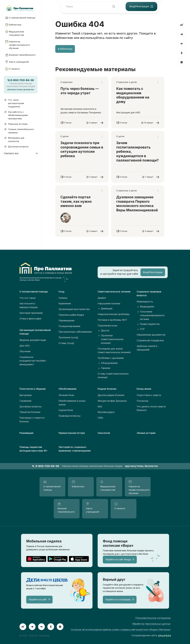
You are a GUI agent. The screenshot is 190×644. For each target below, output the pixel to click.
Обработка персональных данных (151, 624)
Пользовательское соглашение (153, 618)
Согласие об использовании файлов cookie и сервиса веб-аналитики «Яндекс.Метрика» (121, 630)
